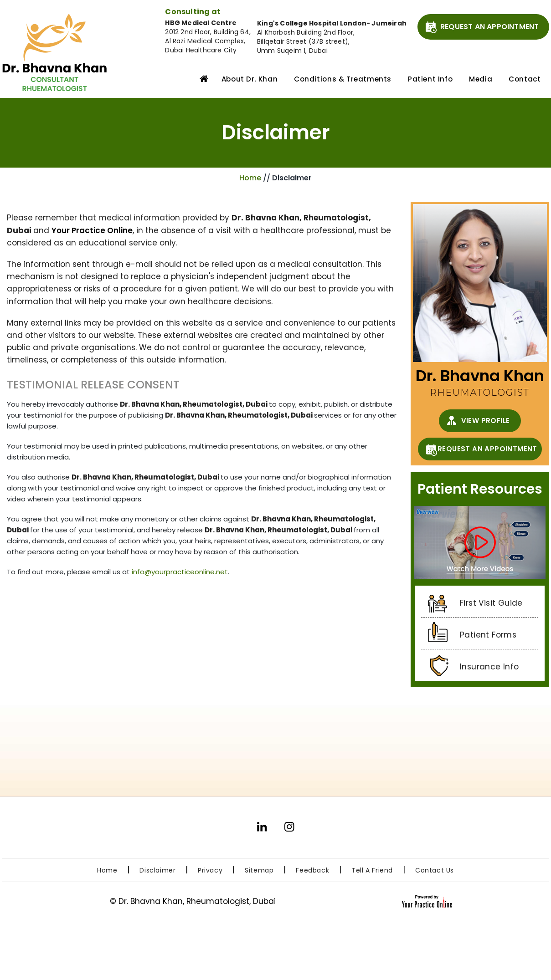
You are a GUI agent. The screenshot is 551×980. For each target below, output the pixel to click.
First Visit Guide (491, 603)
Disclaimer (159, 870)
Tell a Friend (372, 870)
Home (202, 78)
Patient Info (430, 79)
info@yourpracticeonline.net (180, 572)
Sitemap (259, 870)
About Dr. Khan (250, 79)
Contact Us (435, 870)
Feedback (312, 870)
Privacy (210, 870)
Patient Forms (488, 635)
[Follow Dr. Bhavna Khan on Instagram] (289, 831)
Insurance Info (489, 667)
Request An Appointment (489, 27)
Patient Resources (480, 489)
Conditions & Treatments (343, 79)
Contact (525, 79)
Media (481, 79)
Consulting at (193, 12)
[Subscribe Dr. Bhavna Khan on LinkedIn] (262, 831)
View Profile (486, 421)
